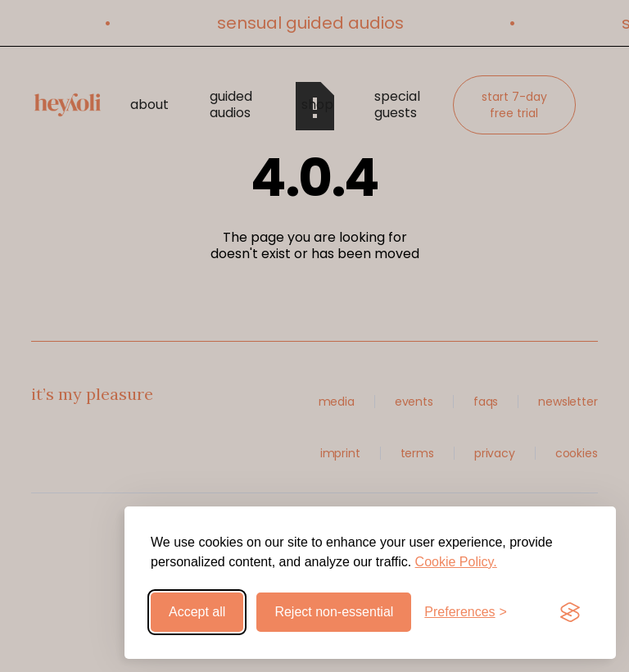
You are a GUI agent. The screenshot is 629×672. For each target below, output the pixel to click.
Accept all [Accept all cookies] (197, 612)
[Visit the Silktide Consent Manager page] (570, 612)
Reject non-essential (334, 612)
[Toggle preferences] (466, 612)
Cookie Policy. (456, 562)
